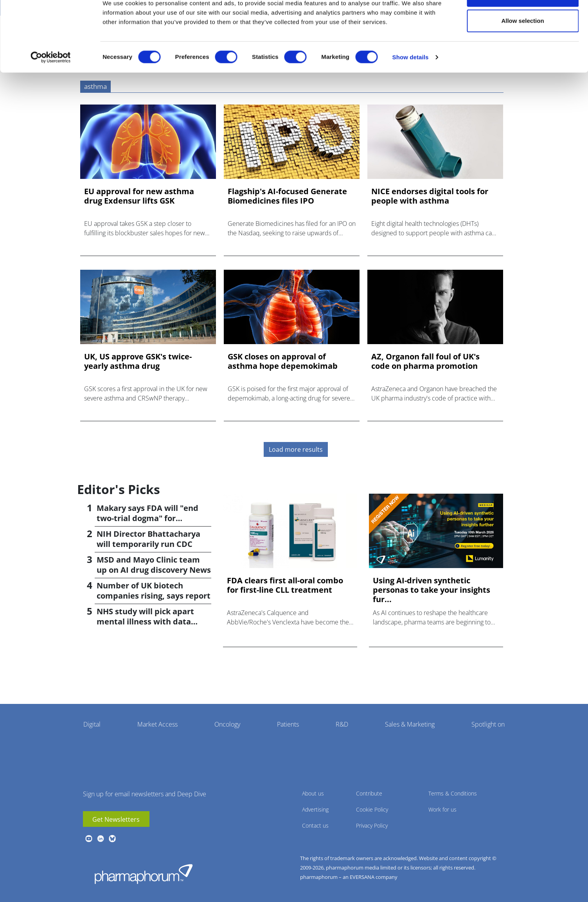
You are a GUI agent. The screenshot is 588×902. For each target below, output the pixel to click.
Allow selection (522, 46)
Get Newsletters (116, 819)
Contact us (315, 825)
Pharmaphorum (144, 874)
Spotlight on (488, 724)
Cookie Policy (372, 809)
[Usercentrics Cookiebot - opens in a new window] (51, 83)
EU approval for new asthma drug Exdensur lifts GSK (139, 196)
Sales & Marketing (410, 724)
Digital (92, 724)
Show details (411, 82)
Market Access (157, 724)
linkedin (101, 839)
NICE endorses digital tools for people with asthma (430, 196)
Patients (288, 724)
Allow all (523, 21)
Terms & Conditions (453, 793)
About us (313, 793)
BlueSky (112, 839)
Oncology (227, 724)
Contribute (369, 793)
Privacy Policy (372, 825)
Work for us (442, 809)
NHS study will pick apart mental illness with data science (145, 621)
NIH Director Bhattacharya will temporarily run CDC (148, 539)
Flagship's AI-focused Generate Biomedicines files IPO (287, 196)
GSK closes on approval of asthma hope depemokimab (283, 361)
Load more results (296, 449)
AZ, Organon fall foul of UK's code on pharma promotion (425, 361)
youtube (89, 839)
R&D (342, 724)
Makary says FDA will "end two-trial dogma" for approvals (147, 518)
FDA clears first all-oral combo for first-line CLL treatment (285, 585)
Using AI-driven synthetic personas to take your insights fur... (432, 590)
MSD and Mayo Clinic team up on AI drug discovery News (154, 565)
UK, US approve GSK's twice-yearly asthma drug (138, 361)
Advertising (315, 809)
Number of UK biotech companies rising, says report (154, 591)
